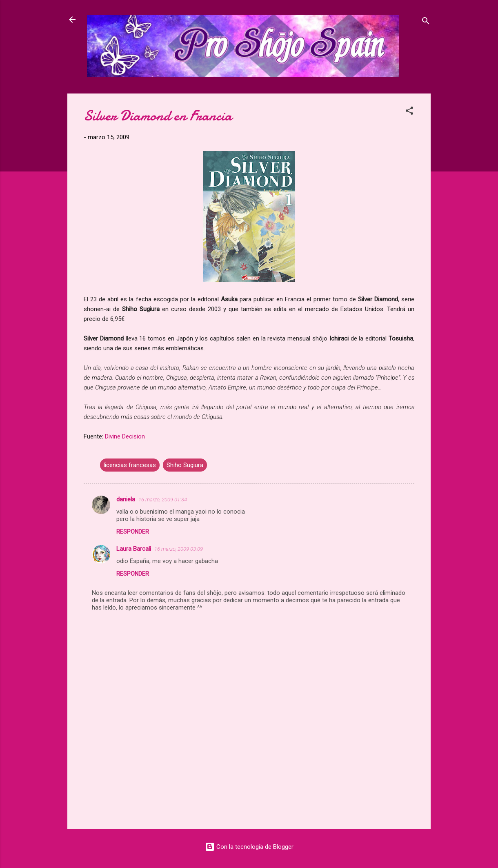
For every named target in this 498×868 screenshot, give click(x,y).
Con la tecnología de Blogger (249, 847)
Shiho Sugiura (185, 465)
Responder (133, 532)
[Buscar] (426, 22)
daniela (126, 499)
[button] (409, 112)
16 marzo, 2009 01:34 (163, 500)
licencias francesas (130, 465)
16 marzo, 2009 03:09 (179, 549)
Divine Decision (125, 436)
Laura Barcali (134, 549)
